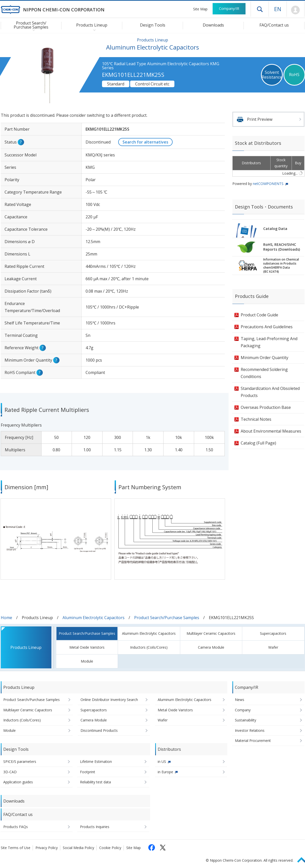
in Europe (165, 772)
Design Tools (153, 25)
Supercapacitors (273, 633)
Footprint (88, 772)
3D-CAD (10, 772)
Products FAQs (16, 827)
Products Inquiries (95, 827)
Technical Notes (256, 419)
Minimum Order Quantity (265, 358)
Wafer (273, 647)
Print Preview (260, 119)
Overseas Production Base (266, 407)
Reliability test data (95, 782)
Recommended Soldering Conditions (264, 373)
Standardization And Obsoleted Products (270, 392)
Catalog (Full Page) (258, 443)
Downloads (213, 25)
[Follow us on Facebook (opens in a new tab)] (152, 848)
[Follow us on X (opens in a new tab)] (163, 848)
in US (162, 761)
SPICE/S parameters (20, 761)
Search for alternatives (145, 142)
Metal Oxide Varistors (87, 647)
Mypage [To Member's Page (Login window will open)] (296, 10)
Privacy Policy (47, 848)
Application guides (18, 782)
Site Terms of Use (16, 848)
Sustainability (246, 720)
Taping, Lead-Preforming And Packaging (269, 342)
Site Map (200, 9)
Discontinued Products (99, 730)
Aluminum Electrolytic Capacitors (94, 618)
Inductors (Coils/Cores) (149, 647)
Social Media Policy (78, 848)
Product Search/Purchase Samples (167, 618)
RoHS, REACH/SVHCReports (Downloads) (282, 247)
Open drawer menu (260, 9)
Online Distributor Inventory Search (109, 700)
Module (87, 661)
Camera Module (211, 647)
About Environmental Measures (271, 431)
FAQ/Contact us (274, 25)
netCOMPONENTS (268, 184)
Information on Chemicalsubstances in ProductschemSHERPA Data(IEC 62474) (281, 266)
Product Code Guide (259, 315)
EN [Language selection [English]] (278, 9)
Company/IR (229, 8)
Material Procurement (253, 741)
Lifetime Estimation (96, 761)
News (240, 700)
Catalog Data (275, 229)
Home (6, 618)
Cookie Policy (110, 848)
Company (243, 710)
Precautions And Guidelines (267, 327)
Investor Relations (250, 730)
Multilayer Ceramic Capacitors (211, 633)
